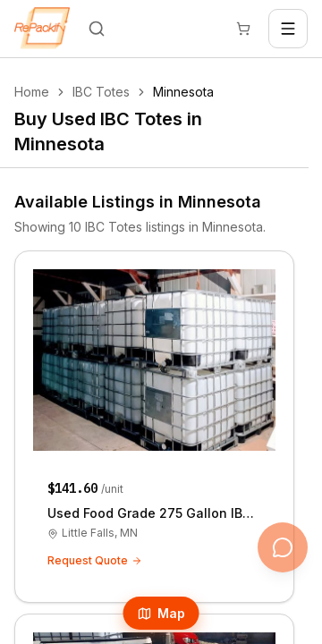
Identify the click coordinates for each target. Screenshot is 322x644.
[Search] (97, 29)
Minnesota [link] (183, 92)
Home (32, 92)
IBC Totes (101, 92)
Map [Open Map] (161, 613)
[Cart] (243, 29)
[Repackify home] (42, 29)
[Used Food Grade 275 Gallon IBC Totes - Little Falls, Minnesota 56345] (154, 427)
